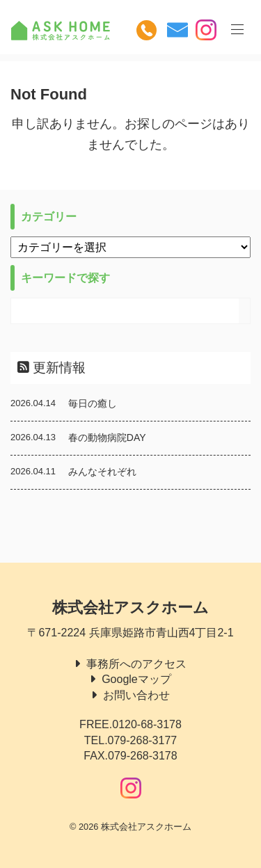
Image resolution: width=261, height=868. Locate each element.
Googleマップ (136, 679)
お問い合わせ (136, 695)
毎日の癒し (93, 403)
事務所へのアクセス (136, 664)
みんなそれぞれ (102, 472)
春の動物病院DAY (107, 437)
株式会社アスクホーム (130, 608)
